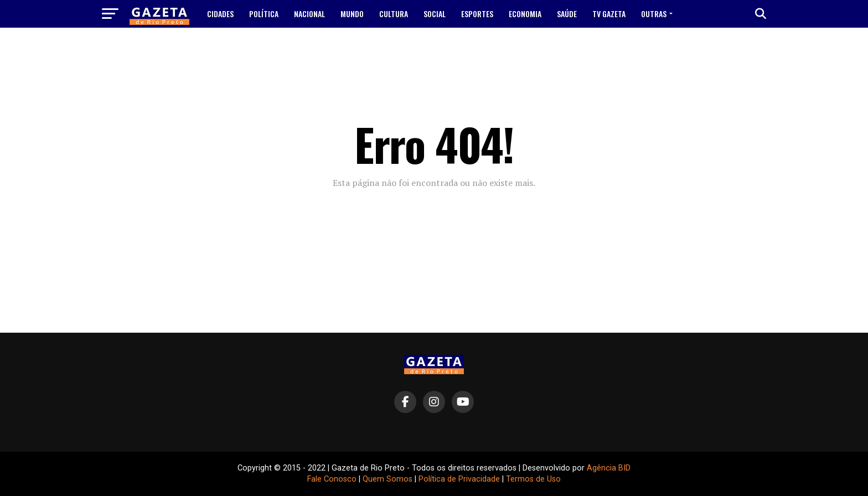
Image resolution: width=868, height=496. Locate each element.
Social (435, 14)
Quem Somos (387, 479)
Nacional (309, 14)
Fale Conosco (332, 479)
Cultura (394, 14)
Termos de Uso (533, 479)
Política (264, 14)
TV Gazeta (609, 14)
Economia (525, 14)
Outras (654, 14)
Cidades (220, 14)
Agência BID (609, 468)
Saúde (567, 14)
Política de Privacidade (459, 479)
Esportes (477, 14)
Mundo (352, 14)
